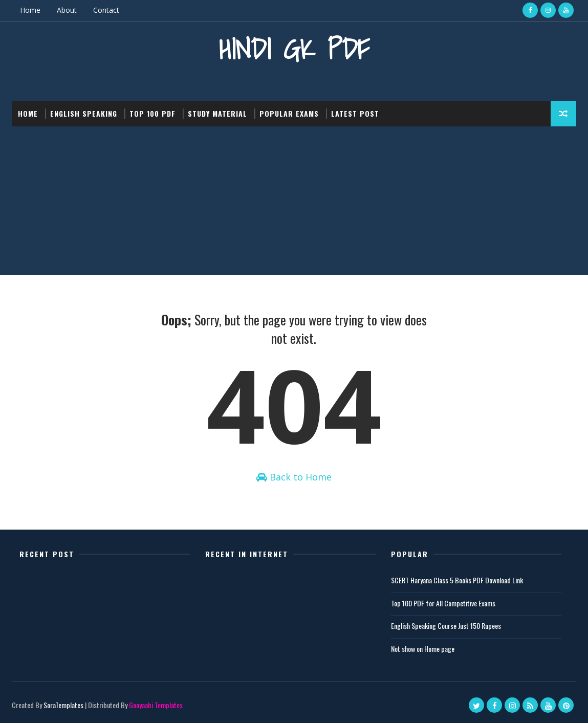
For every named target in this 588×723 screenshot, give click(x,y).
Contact (106, 10)
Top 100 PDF (153, 113)
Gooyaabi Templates (156, 705)
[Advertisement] (294, 203)
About (67, 10)
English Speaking (84, 113)
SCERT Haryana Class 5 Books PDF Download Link (457, 580)
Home (30, 10)
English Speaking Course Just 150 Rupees (446, 626)
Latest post (355, 113)
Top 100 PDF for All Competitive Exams (443, 603)
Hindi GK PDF (294, 49)
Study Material (217, 113)
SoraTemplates (63, 705)
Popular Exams (289, 113)
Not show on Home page (423, 649)
